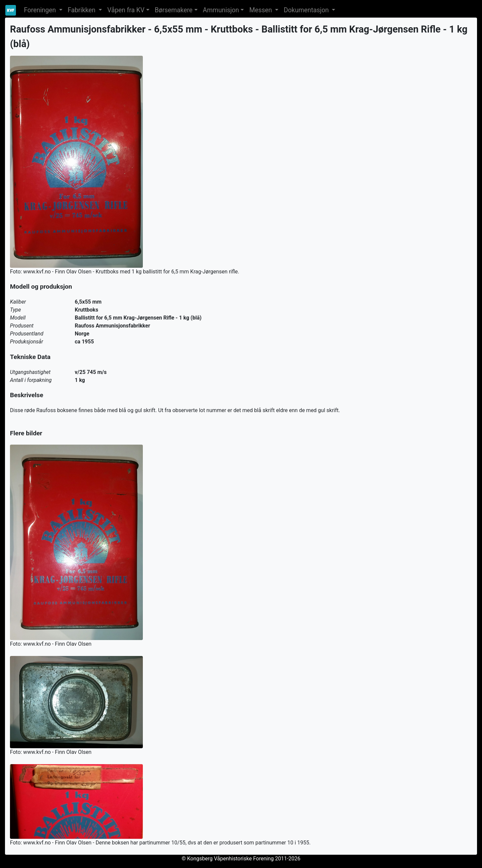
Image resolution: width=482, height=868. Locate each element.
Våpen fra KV (126, 10)
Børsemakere (174, 10)
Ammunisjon (221, 10)
